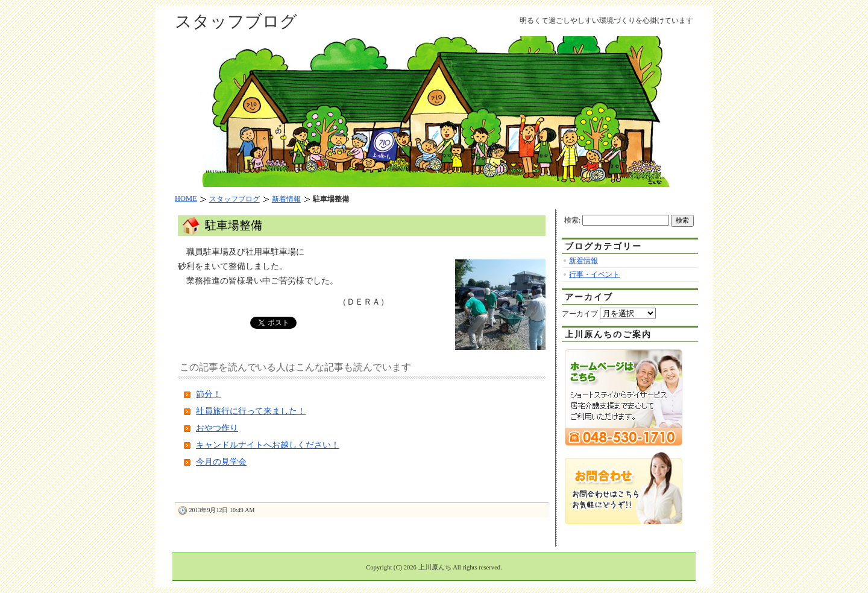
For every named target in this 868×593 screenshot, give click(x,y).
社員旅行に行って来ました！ (251, 411)
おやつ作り (217, 428)
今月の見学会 (221, 462)
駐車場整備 (234, 225)
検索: (572, 220)
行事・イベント (594, 274)
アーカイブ (580, 314)
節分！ (209, 394)
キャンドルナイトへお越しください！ (268, 445)
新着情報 (583, 261)
